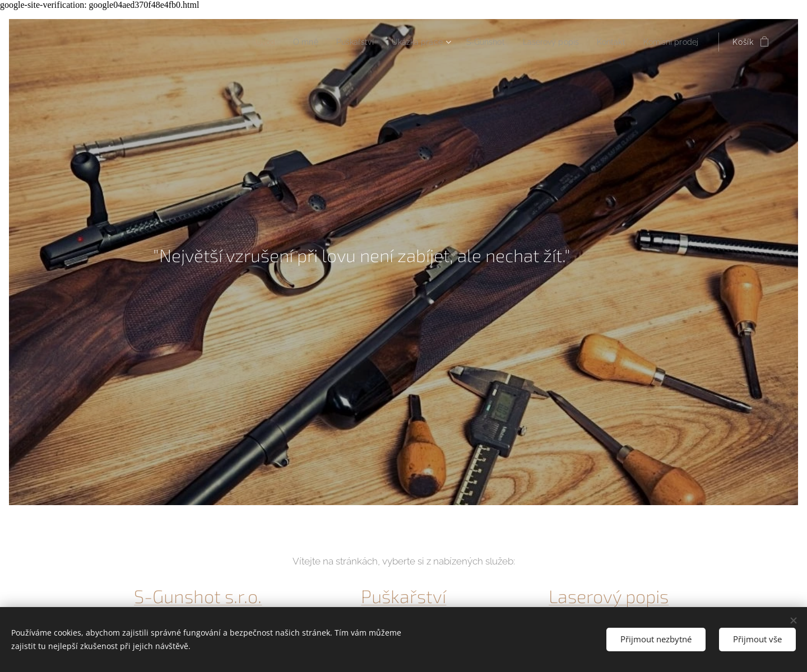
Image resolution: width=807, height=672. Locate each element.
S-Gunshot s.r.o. (198, 596)
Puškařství (403, 596)
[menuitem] (237, 42)
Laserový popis (609, 596)
